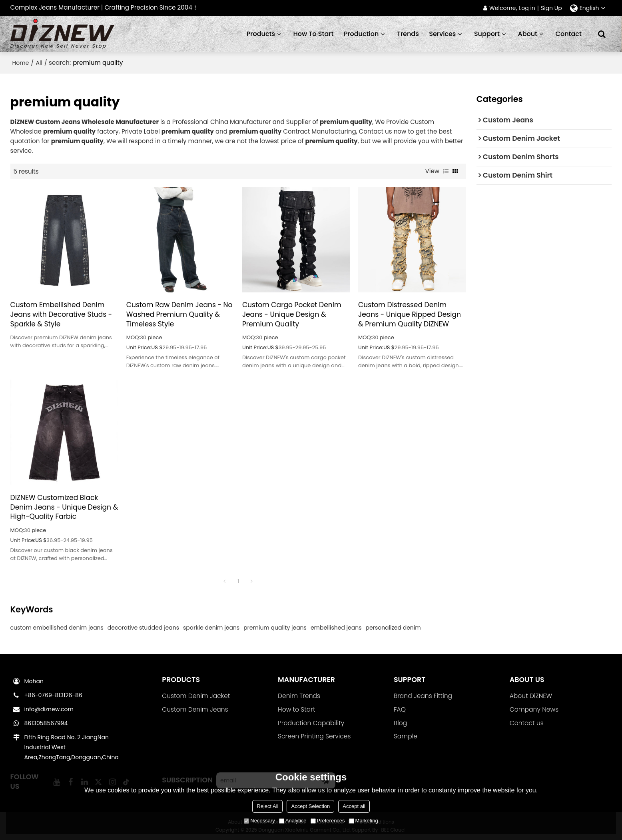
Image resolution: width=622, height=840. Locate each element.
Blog (400, 723)
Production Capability (311, 723)
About (528, 34)
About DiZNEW (531, 696)
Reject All (267, 806)
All (39, 63)
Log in (527, 8)
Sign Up (551, 8)
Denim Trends (299, 696)
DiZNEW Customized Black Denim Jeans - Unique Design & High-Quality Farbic (64, 507)
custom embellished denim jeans (57, 628)
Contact (569, 34)
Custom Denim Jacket (196, 696)
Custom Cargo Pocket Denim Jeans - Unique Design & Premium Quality (292, 315)
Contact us (527, 723)
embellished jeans (336, 628)
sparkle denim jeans (211, 628)
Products (261, 34)
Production (361, 34)
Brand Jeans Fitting (423, 696)
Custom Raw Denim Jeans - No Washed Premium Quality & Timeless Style (179, 315)
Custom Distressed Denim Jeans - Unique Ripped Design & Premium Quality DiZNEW (410, 315)
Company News (534, 709)
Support (487, 34)
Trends (408, 34)
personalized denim (393, 628)
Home (21, 63)
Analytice (293, 821)
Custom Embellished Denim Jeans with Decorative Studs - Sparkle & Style (61, 315)
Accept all (354, 806)
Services (442, 34)
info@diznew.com (49, 709)
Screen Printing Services (314, 736)
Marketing (364, 821)
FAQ (400, 709)
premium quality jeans (275, 628)
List (446, 171)
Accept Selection (310, 806)
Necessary (259, 821)
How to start (314, 34)
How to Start (296, 709)
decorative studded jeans (143, 628)
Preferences (328, 821)
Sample (406, 736)
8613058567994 (46, 723)
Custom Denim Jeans (195, 709)
